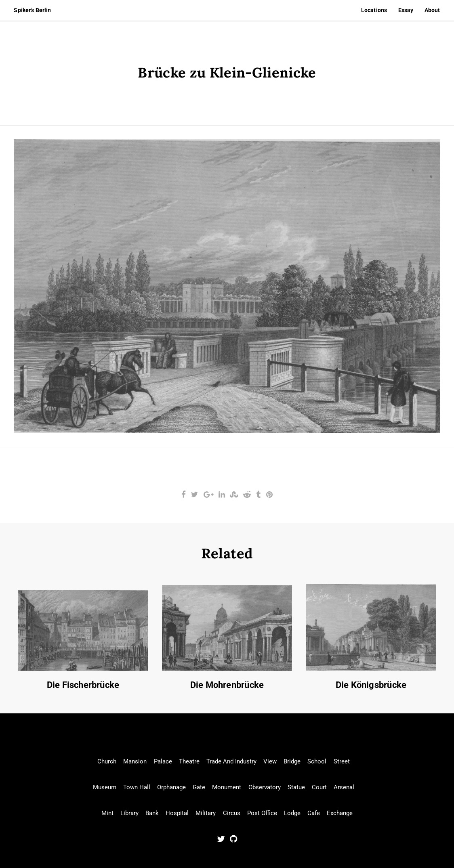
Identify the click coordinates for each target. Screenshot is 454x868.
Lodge (292, 813)
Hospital (177, 813)
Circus (232, 813)
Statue (296, 787)
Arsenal (344, 787)
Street (342, 761)
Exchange (340, 813)
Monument (227, 787)
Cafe (314, 813)
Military (206, 813)
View (270, 761)
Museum (105, 787)
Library (129, 813)
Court (319, 787)
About (432, 10)
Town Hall (137, 787)
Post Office (262, 813)
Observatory (265, 787)
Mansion (135, 761)
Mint (107, 813)
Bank (152, 813)
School (317, 761)
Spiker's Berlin (32, 10)
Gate (199, 787)
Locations (374, 10)
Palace (163, 761)
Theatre (189, 761)
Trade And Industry (231, 761)
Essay (406, 10)
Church (107, 761)
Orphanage (171, 787)
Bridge (292, 761)
